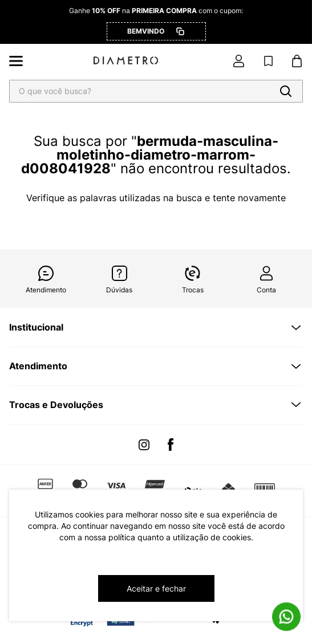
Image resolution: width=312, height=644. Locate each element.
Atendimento (46, 290)
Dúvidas (119, 290)
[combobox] (156, 91)
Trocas (193, 290)
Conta (266, 290)
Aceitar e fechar (156, 588)
